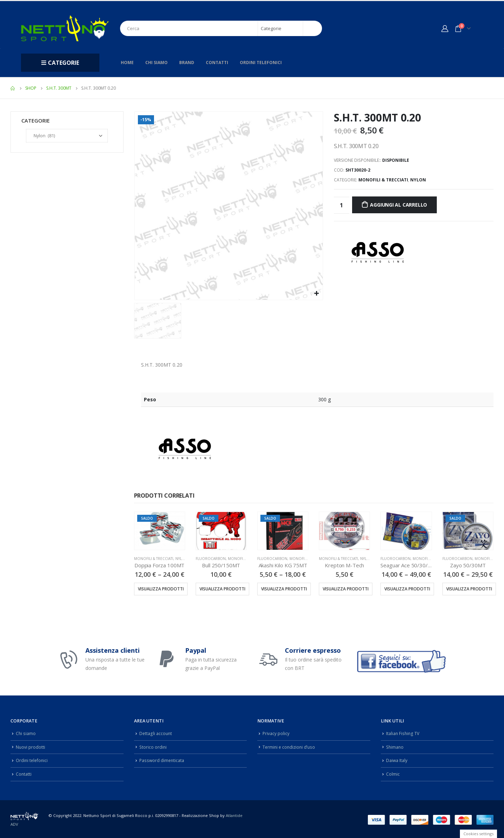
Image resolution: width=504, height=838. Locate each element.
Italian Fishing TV (403, 733)
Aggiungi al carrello (398, 205)
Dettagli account (156, 733)
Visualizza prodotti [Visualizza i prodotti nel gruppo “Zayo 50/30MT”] (469, 589)
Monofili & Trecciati (383, 180)
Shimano (395, 746)
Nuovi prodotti (31, 746)
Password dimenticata (162, 759)
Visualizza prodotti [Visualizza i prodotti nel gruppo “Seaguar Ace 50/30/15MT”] (407, 589)
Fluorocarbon (211, 559)
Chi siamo (156, 63)
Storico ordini (153, 746)
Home (127, 63)
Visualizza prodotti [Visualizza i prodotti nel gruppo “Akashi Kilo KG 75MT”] (284, 589)
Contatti (217, 63)
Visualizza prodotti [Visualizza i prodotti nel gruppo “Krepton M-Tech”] (346, 589)
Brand (187, 63)
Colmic (393, 773)
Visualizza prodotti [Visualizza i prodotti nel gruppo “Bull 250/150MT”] (222, 589)
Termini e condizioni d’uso (290, 746)
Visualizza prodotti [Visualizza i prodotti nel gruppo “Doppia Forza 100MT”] (161, 589)
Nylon (418, 180)
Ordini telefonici (261, 63)
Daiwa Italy (397, 759)
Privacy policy (276, 733)
